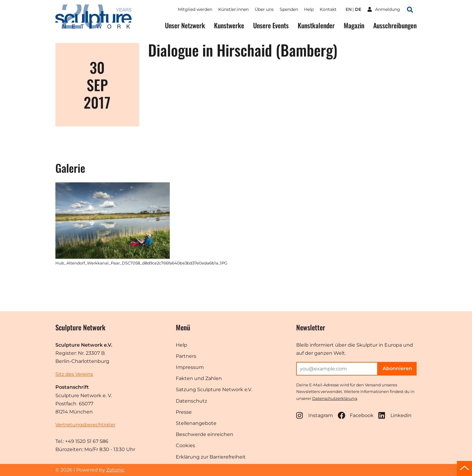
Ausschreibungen (395, 25)
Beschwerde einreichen (205, 434)
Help (309, 9)
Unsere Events (271, 25)
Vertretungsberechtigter (85, 425)
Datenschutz (191, 401)
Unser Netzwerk (185, 25)
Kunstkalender (316, 25)
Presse (184, 412)
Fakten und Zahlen (199, 378)
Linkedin (395, 415)
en (349, 9)
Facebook (356, 415)
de (358, 9)
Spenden (289, 9)
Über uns (264, 9)
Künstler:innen (233, 9)
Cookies (185, 445)
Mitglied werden (195, 9)
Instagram (315, 415)
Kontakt (328, 9)
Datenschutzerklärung (335, 398)
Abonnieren (397, 368)
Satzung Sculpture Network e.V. (214, 389)
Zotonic (115, 470)
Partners (186, 356)
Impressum (190, 367)
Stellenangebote (196, 423)
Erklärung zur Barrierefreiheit (211, 457)
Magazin (354, 25)
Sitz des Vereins (74, 374)
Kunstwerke (229, 25)
